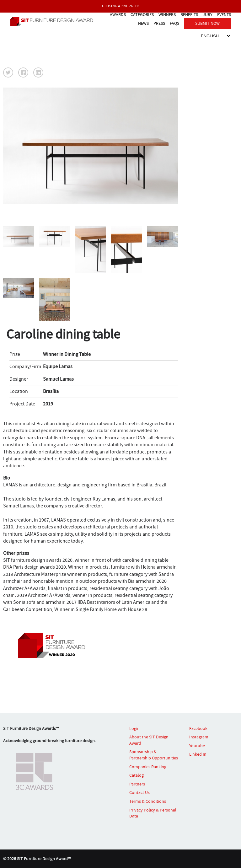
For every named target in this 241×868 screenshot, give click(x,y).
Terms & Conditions (148, 801)
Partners (137, 784)
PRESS (159, 23)
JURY (208, 14)
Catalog (137, 775)
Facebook (198, 728)
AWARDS (118, 14)
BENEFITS (189, 14)
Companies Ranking (148, 767)
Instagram (199, 737)
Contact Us (139, 792)
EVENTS (224, 14)
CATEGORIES (142, 14)
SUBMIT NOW (207, 23)
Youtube (197, 746)
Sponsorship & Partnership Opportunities (154, 755)
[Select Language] (215, 36)
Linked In (198, 754)
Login (134, 728)
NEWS (143, 23)
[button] (8, 72)
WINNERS (167, 14)
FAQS (174, 23)
